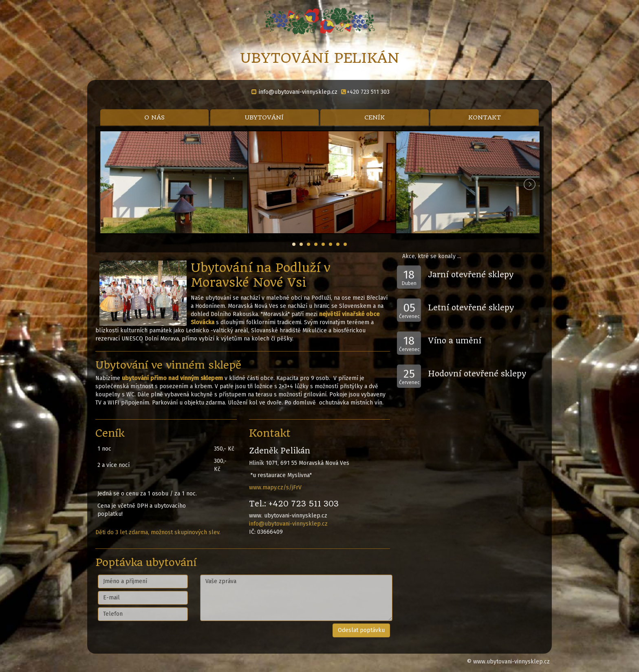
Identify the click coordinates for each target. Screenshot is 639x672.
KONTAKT (485, 117)
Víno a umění (455, 341)
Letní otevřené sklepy (471, 308)
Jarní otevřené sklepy (471, 275)
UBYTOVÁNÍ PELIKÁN (320, 58)
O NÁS (154, 117)
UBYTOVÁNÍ (264, 117)
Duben (409, 277)
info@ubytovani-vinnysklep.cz (298, 92)
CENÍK (375, 117)
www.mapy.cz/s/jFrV (275, 487)
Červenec (409, 310)
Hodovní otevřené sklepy (477, 374)
